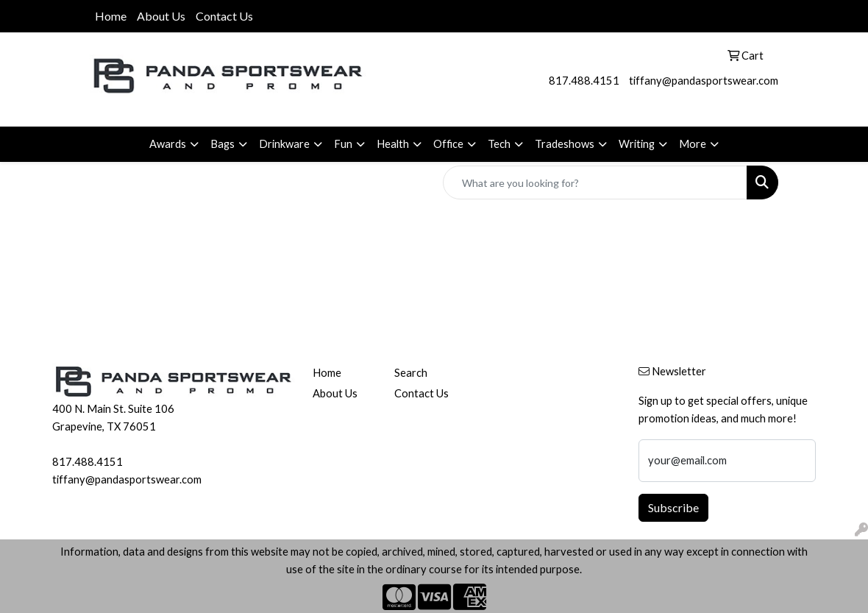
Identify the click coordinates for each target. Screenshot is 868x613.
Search (411, 373)
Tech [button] (499, 144)
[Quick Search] (595, 183)
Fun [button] (343, 144)
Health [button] (393, 144)
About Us (161, 16)
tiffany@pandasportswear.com (704, 81)
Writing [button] (637, 144)
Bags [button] (223, 144)
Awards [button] (168, 144)
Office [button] (448, 144)
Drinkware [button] (284, 144)
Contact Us (224, 16)
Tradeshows (565, 144)
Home (111, 16)
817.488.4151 (584, 81)
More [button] (693, 144)
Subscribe (673, 507)
